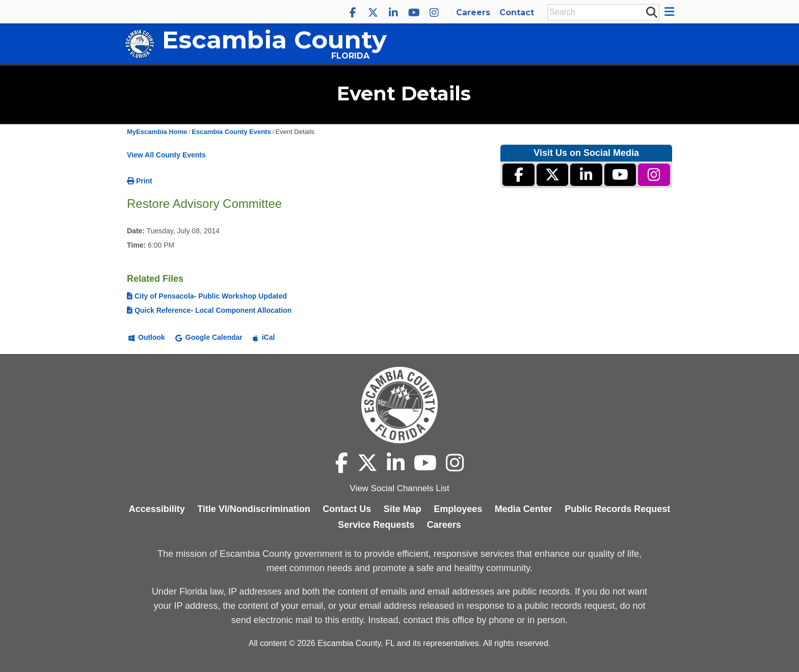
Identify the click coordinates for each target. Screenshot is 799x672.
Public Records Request (617, 509)
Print (140, 181)
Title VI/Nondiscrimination (254, 509)
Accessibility (157, 509)
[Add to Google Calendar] (209, 337)
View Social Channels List (399, 488)
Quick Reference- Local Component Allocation (209, 310)
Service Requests (376, 525)
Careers (473, 12)
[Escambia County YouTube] (414, 13)
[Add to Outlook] (147, 337)
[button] (671, 12)
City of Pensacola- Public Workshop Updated (207, 296)
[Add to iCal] (264, 337)
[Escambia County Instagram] (434, 13)
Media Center (524, 509)
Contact (517, 12)
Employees (458, 509)
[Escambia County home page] (400, 405)
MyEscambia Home (157, 132)
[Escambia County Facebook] (353, 13)
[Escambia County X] (373, 13)
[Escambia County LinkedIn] (393, 13)
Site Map (403, 509)
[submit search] (651, 12)
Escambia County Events (231, 132)
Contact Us (347, 509)
